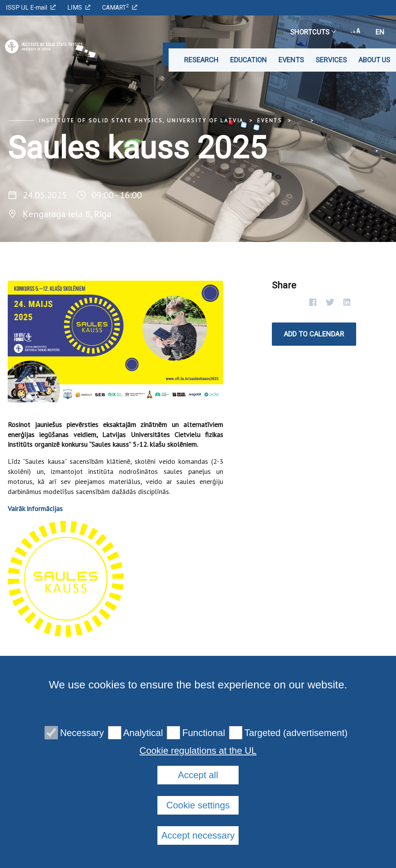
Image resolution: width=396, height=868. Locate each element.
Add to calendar (314, 334)
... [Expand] (300, 120)
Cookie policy (203, 730)
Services (331, 60)
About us (374, 60)
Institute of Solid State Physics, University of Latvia (141, 120)
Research (201, 60)
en (380, 32)
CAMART (120, 7)
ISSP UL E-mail (31, 8)
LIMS (79, 8)
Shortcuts (313, 32)
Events (291, 60)
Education (248, 60)
